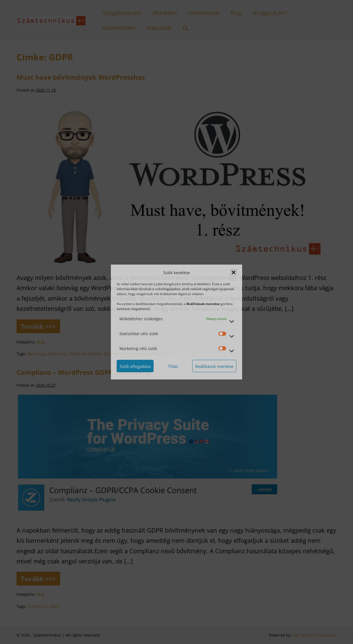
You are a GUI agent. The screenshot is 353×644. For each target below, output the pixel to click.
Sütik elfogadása (135, 366)
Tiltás (173, 366)
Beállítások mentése (214, 366)
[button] (234, 272)
